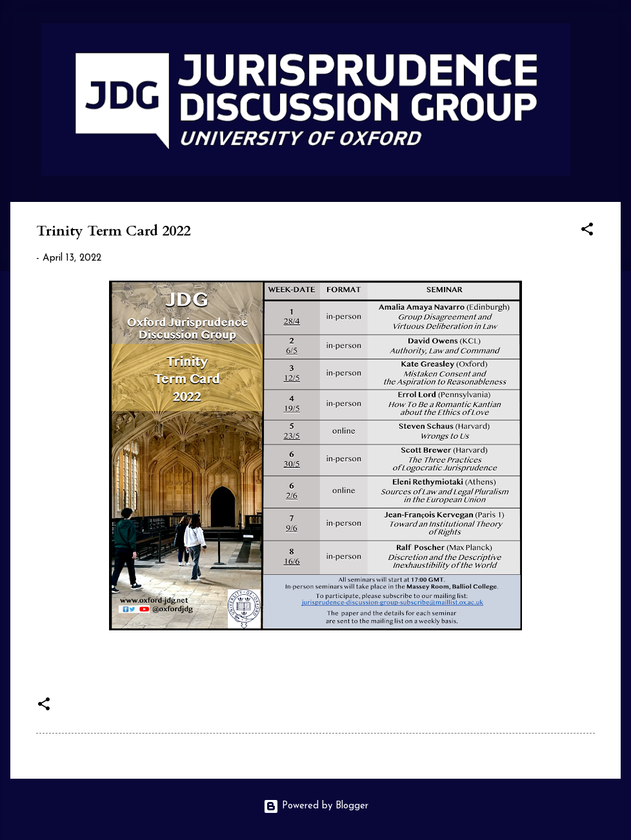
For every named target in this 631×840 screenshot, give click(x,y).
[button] (587, 232)
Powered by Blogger (316, 806)
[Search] (613, 35)
